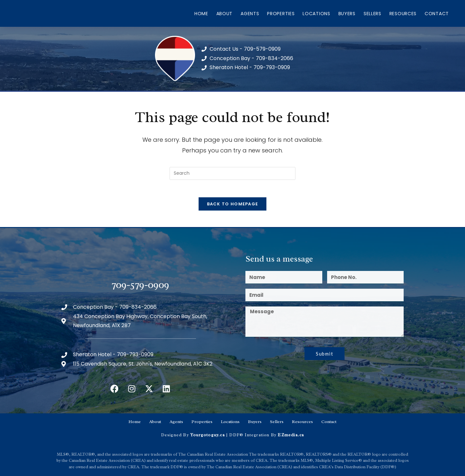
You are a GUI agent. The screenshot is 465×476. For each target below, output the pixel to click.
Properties (281, 14)
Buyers (347, 14)
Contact (437, 14)
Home (201, 14)
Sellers (372, 14)
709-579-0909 (140, 287)
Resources (403, 14)
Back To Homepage (233, 206)
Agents (250, 14)
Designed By (176, 435)
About (225, 14)
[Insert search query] (232, 173)
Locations (316, 14)
